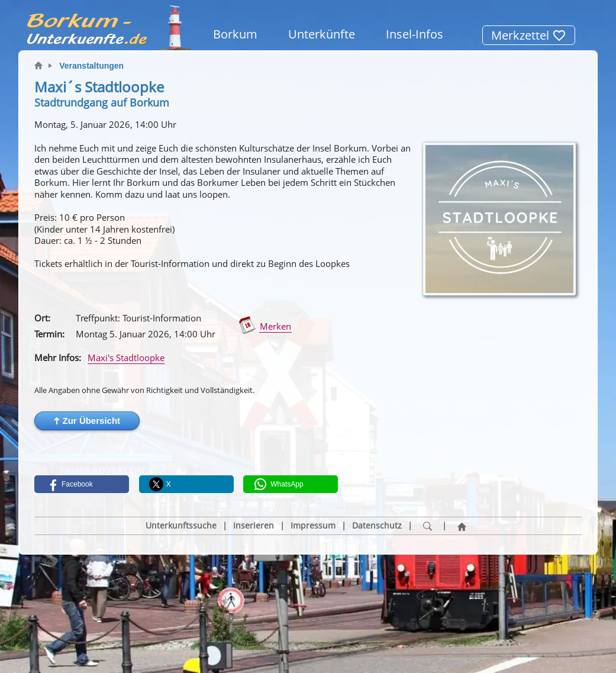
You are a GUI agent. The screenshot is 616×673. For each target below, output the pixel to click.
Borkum (235, 34)
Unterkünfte (322, 34)
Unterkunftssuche (181, 526)
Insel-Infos (415, 34)
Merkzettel (529, 35)
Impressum (313, 526)
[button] (87, 421)
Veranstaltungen (91, 66)
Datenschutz (377, 526)
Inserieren (254, 526)
